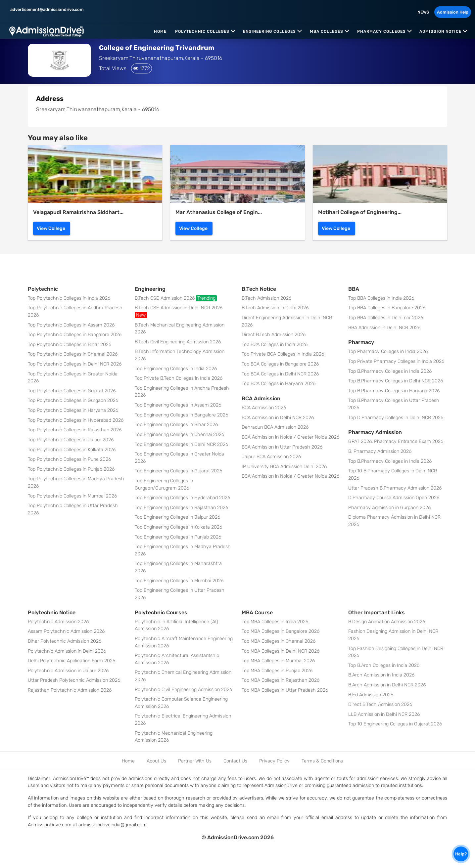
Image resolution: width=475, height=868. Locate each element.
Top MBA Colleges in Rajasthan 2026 (281, 680)
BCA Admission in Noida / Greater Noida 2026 (290, 437)
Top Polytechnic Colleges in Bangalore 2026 (75, 335)
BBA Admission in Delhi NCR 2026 (384, 328)
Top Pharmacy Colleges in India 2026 (388, 351)
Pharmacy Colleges (381, 31)
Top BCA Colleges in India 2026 (275, 345)
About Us (156, 761)
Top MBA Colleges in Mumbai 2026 (278, 661)
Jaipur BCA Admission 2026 (271, 457)
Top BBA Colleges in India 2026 (381, 298)
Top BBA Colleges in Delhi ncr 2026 (386, 318)
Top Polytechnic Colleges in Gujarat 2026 (72, 391)
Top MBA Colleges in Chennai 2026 (279, 641)
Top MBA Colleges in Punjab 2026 (277, 671)
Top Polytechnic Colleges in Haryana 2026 (73, 410)
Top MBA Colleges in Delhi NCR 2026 (281, 651)
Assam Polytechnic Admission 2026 (66, 631)
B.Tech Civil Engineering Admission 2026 (178, 342)
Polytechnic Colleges (202, 31)
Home (160, 31)
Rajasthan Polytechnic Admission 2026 (70, 690)
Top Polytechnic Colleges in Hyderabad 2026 (76, 420)
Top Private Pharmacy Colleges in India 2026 (396, 361)
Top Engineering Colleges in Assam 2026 (178, 405)
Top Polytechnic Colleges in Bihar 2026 (70, 345)
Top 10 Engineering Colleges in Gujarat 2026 (395, 724)
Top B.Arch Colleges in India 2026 (384, 665)
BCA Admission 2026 (264, 408)
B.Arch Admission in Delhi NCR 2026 (387, 685)
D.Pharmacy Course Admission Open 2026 (394, 498)
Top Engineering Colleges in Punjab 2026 (178, 537)
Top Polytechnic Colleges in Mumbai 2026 (72, 496)
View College (51, 228)
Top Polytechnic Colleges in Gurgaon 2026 (73, 400)
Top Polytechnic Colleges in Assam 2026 (71, 325)
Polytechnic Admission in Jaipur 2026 (68, 671)
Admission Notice (440, 31)
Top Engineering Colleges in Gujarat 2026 (178, 471)
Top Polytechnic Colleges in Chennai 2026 (73, 354)
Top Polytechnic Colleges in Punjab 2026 (71, 469)
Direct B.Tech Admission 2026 (274, 335)
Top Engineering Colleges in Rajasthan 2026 (181, 508)
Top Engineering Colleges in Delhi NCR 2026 (181, 444)
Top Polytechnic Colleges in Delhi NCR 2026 (75, 364)
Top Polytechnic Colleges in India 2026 (69, 298)
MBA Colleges (327, 31)
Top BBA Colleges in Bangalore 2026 (387, 308)
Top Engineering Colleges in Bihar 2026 (176, 425)
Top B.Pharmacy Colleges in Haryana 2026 (394, 391)
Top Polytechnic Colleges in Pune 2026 (69, 459)
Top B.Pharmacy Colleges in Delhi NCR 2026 (396, 381)
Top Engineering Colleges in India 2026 (176, 369)
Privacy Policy (274, 761)
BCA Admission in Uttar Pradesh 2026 (282, 447)
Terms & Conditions (322, 761)
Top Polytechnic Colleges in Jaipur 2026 (71, 440)
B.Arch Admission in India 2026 (381, 675)
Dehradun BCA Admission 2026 (275, 427)
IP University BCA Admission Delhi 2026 (284, 467)
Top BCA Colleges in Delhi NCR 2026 (280, 374)
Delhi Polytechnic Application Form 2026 (71, 661)
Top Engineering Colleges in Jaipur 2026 (177, 517)
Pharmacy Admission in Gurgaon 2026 (389, 508)
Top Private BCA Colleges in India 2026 (283, 354)
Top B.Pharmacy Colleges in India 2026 (390, 371)
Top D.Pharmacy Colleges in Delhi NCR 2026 (396, 418)
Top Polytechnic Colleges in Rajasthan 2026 (75, 430)
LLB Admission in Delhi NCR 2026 (384, 714)
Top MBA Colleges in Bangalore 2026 (281, 631)
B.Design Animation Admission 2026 (387, 622)
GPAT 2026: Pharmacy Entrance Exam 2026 (396, 441)
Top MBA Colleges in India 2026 (275, 622)
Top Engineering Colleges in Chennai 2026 (179, 434)
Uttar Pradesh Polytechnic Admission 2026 (74, 680)
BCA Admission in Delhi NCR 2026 (278, 418)
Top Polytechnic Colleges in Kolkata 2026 (72, 450)
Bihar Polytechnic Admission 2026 (65, 641)
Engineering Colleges (269, 31)
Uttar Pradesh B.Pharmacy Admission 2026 (395, 488)
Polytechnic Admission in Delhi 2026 (67, 651)
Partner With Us (195, 761)
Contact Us (235, 761)
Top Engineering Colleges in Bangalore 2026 (181, 415)
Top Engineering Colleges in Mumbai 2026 (179, 581)
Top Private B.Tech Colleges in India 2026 (179, 378)
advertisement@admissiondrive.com (47, 9)
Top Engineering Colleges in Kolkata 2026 (178, 527)
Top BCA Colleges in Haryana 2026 (279, 384)
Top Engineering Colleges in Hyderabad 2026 (182, 498)
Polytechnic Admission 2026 (58, 622)
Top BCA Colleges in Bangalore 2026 (280, 364)
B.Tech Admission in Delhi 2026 (275, 308)
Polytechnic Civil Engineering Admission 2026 (183, 690)
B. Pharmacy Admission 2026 (380, 451)
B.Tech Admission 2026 (266, 298)
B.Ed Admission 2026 (371, 695)
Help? (461, 854)
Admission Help (453, 12)
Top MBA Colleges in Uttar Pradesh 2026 (285, 690)
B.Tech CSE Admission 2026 (176, 298)
